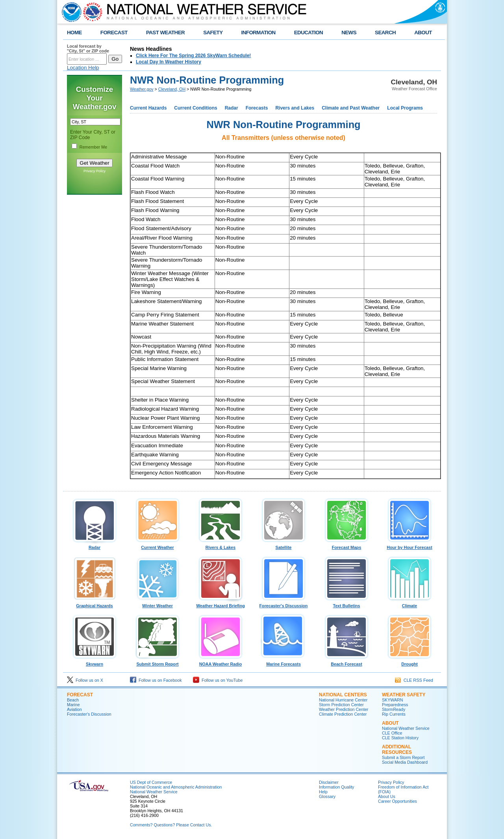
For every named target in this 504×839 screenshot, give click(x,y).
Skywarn (94, 662)
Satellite (283, 545)
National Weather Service (406, 728)
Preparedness (395, 705)
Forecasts (257, 108)
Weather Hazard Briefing (220, 604)
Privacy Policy (94, 171)
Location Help (83, 68)
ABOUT (423, 33)
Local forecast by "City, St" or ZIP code (88, 48)
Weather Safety (404, 695)
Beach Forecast (346, 662)
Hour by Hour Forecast (409, 545)
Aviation (74, 709)
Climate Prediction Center (343, 714)
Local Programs (405, 108)
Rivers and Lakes (295, 108)
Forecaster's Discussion (283, 604)
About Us (387, 796)
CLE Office (392, 733)
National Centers (343, 695)
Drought (409, 662)
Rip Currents (394, 714)
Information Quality (336, 787)
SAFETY (213, 33)
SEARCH (385, 33)
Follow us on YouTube (218, 680)
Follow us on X (85, 680)
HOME (74, 33)
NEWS (349, 33)
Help (323, 792)
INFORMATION (258, 33)
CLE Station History (400, 738)
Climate (409, 604)
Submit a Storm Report (403, 757)
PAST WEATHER (165, 33)
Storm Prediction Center (341, 705)
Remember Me (93, 147)
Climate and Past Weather (351, 108)
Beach (73, 700)
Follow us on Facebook (156, 680)
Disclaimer (329, 782)
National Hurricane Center (343, 700)
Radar (232, 108)
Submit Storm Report (157, 662)
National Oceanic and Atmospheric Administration (176, 787)
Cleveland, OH (172, 89)
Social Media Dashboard (405, 762)
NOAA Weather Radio (220, 662)
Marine (73, 705)
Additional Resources (397, 750)
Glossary (327, 796)
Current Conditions (195, 108)
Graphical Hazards (94, 604)
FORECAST (114, 33)
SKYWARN (392, 700)
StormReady (394, 709)
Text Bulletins (346, 604)
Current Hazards (148, 108)
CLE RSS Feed (414, 680)
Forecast (80, 695)
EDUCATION (309, 33)
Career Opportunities (397, 801)
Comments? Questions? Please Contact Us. (171, 825)
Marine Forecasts (283, 662)
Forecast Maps (346, 545)
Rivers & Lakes (220, 545)
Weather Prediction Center (344, 709)
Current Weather (157, 545)
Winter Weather (157, 604)
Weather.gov (142, 89)
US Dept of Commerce (151, 782)
